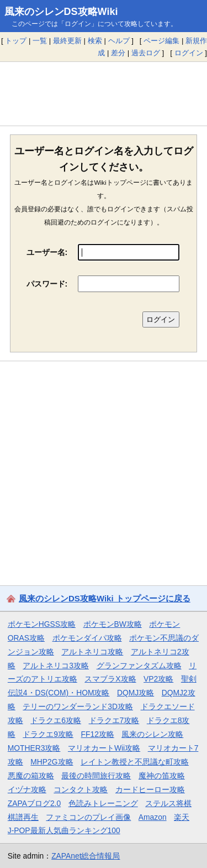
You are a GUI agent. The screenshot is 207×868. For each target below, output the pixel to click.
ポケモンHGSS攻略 (42, 624)
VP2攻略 (158, 679)
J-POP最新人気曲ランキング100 (64, 830)
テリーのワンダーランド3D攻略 (78, 706)
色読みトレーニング (103, 803)
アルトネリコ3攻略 (56, 666)
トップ (16, 41)
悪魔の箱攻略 (31, 776)
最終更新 (67, 41)
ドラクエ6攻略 (56, 720)
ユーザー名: (47, 252)
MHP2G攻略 (52, 762)
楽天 (182, 817)
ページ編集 (161, 41)
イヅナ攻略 (27, 789)
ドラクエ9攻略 (48, 734)
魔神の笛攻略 (162, 776)
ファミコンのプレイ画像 (88, 817)
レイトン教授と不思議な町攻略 (135, 762)
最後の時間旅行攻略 (96, 776)
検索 (95, 41)
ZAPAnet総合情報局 (86, 856)
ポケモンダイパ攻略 (87, 638)
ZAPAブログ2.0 (34, 803)
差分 (118, 53)
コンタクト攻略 (81, 789)
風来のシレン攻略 (152, 734)
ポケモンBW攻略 (113, 624)
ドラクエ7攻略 (114, 720)
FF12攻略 (98, 734)
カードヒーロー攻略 (150, 789)
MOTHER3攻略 (34, 748)
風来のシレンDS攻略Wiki (61, 12)
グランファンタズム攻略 (139, 666)
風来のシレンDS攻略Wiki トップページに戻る (105, 598)
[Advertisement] (104, 93)
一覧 (40, 41)
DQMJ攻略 (136, 693)
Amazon (153, 817)
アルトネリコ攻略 (92, 652)
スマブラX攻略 (110, 679)
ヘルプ (119, 41)
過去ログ (146, 53)
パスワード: (47, 284)
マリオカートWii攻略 (104, 748)
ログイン (189, 53)
